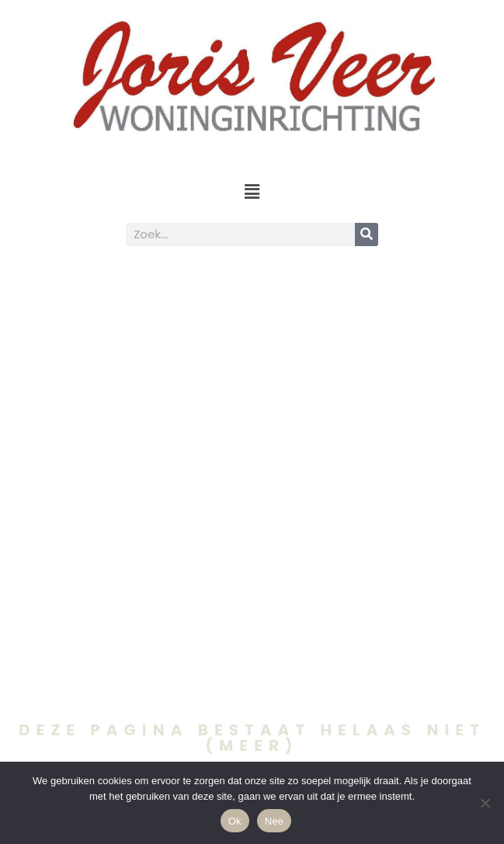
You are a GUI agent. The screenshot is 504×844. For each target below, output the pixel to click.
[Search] (367, 234)
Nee (275, 821)
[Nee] (485, 803)
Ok (235, 821)
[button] (252, 192)
